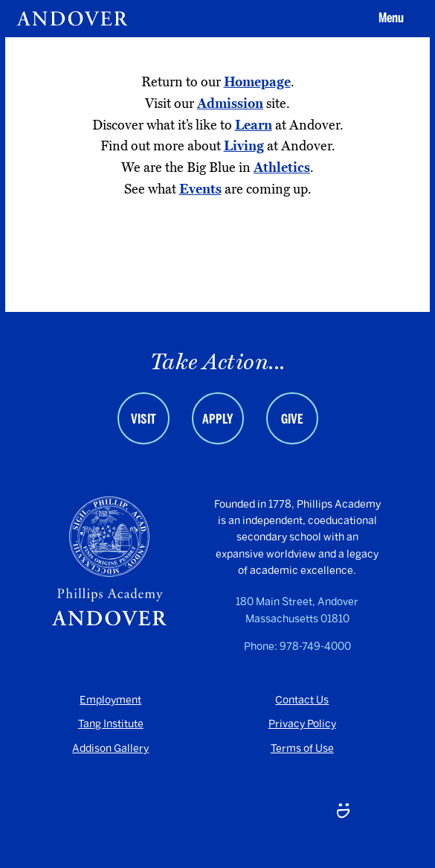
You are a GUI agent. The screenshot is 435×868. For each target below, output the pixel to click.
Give (292, 419)
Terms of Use (302, 749)
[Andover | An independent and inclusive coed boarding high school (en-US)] (72, 19)
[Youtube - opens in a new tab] (92, 813)
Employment (110, 700)
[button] (389, 19)
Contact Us (302, 700)
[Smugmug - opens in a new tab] (343, 813)
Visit (144, 419)
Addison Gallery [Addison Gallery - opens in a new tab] (110, 749)
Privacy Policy (302, 724)
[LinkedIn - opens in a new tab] (217, 813)
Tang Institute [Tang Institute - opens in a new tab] (111, 724)
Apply (217, 419)
